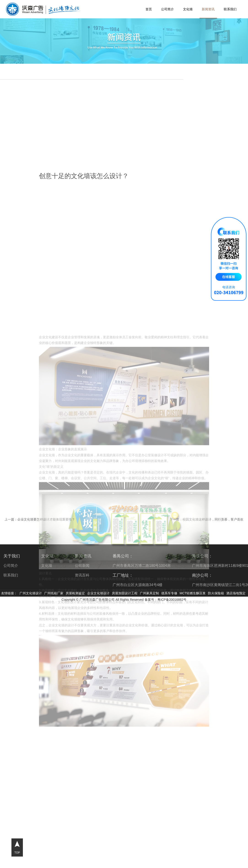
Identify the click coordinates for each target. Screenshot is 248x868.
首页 (149, 9)
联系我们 (230, 9)
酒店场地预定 (236, 593)
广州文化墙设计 (31, 593)
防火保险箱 (216, 593)
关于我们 (12, 556)
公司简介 (167, 9)
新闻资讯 (208, 9)
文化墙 (188, 9)
